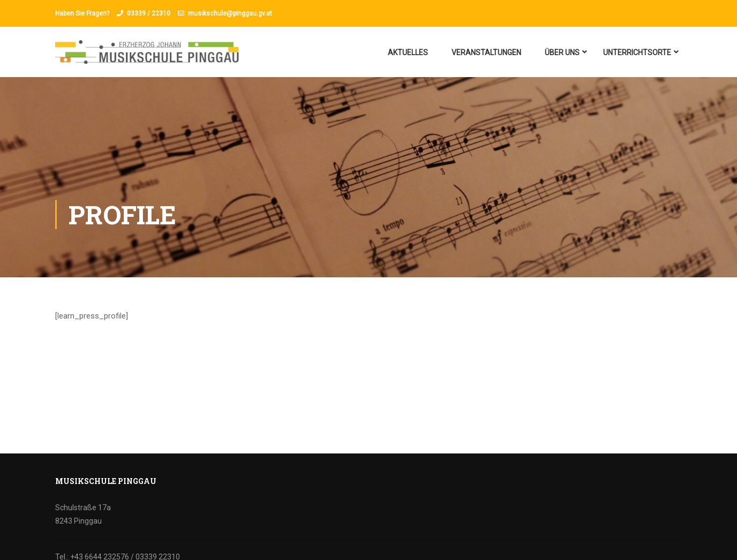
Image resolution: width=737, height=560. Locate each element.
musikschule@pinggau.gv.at (230, 13)
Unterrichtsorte (637, 52)
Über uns (562, 52)
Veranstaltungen (486, 52)
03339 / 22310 (149, 13)
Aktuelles (408, 52)
